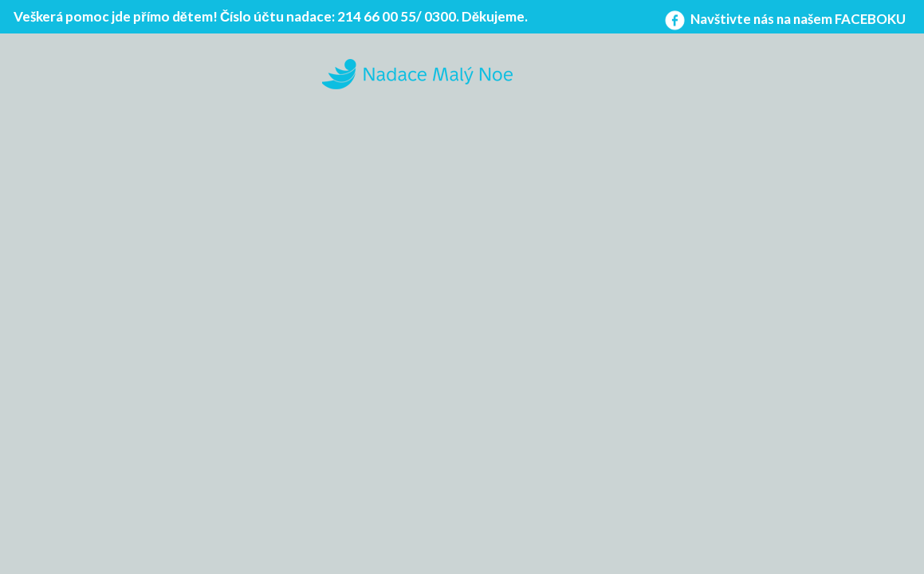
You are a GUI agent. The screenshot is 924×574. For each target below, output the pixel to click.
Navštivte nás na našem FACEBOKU (784, 19)
